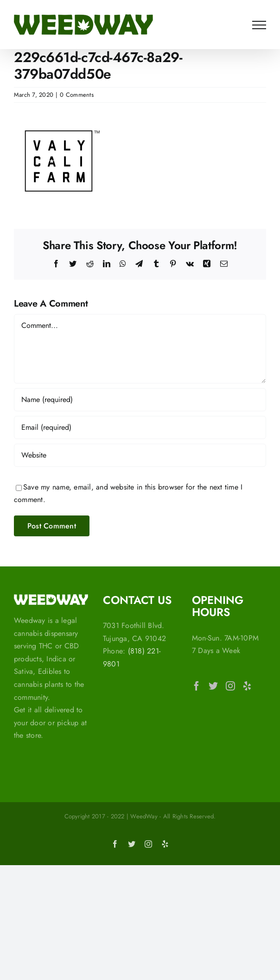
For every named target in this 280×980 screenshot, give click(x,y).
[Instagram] (230, 686)
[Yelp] (247, 686)
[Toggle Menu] (259, 25)
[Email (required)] (140, 427)
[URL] (140, 455)
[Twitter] (213, 686)
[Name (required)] (140, 400)
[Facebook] (197, 686)
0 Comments (76, 95)
